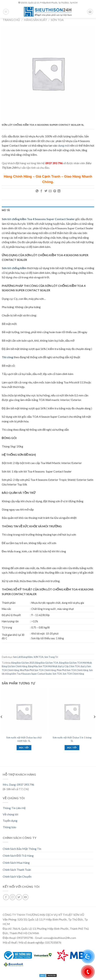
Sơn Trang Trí (51, 657)
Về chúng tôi (10, 814)
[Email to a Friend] (50, 191)
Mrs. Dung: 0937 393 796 (18, 784)
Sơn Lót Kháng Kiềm (23, 657)
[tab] (48, 210)
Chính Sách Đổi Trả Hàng (18, 856)
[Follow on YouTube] (25, 897)
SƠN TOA (57, 20)
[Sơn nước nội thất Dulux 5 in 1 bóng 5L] (72, 712)
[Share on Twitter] (46, 191)
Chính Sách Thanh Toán (17, 870)
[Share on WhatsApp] (37, 191)
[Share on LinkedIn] (59, 191)
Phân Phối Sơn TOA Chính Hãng (72, 670)
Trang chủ (11, 20)
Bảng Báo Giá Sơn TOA (47, 663)
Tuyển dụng (10, 821)
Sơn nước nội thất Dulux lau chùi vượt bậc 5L (24, 739)
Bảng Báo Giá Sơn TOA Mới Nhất (75, 663)
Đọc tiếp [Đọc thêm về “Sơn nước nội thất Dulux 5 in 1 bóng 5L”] (72, 748)
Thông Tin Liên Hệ (14, 808)
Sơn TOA (57, 674)
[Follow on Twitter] (19, 897)
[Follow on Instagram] (12, 897)
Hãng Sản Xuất (36, 20)
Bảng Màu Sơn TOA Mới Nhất (43, 666)
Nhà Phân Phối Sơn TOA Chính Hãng (38, 670)
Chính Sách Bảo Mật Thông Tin (22, 849)
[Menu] (6, 12)
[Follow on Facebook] (6, 897)
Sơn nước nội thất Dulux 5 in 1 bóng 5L (72, 739)
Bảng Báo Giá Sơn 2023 (23, 663)
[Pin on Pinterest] (55, 191)
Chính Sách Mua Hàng (16, 863)
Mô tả (6, 210)
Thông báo (9, 827)
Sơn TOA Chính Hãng (73, 674)
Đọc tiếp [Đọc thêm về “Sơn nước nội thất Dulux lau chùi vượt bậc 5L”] (24, 748)
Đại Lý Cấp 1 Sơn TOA (69, 666)
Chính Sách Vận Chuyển (17, 876)
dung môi (64, 145)
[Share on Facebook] (41, 191)
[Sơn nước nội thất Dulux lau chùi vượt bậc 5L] (24, 712)
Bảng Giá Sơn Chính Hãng (14, 666)
